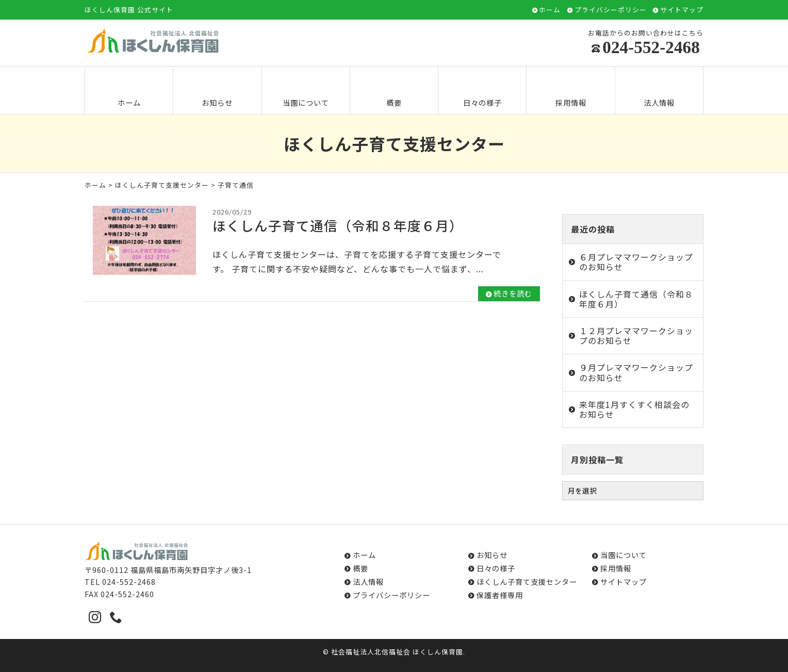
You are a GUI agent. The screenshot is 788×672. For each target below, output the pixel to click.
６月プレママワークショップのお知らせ (636, 262)
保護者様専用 (500, 595)
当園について (306, 91)
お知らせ (217, 91)
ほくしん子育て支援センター (162, 185)
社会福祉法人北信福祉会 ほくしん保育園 (397, 652)
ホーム (550, 10)
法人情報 (659, 91)
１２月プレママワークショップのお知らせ (636, 335)
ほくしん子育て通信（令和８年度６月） (636, 299)
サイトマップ (682, 10)
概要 (394, 91)
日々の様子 (482, 91)
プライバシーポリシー (611, 10)
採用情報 (571, 91)
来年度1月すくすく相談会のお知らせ (634, 409)
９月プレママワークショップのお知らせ (636, 372)
